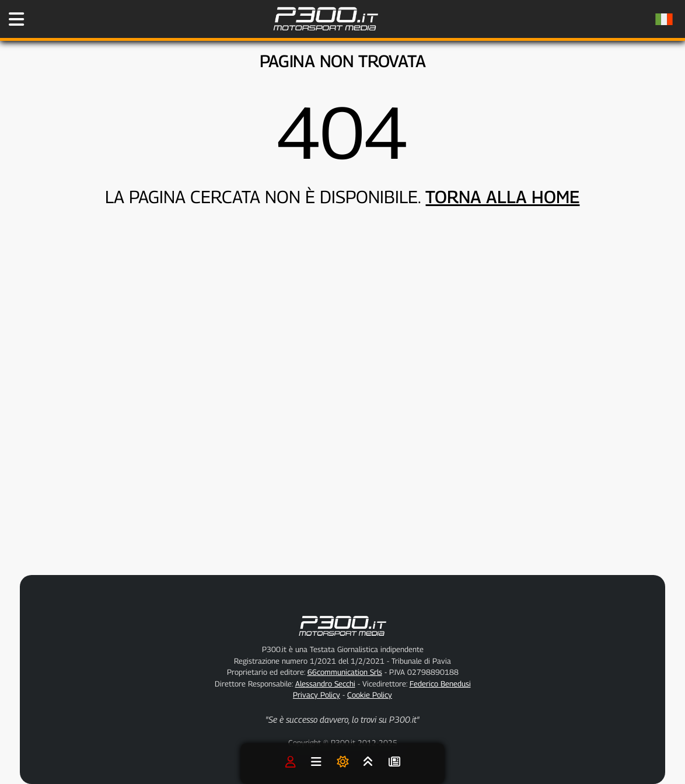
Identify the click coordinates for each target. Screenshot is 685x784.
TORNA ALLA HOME (502, 197)
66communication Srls (345, 672)
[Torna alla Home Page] (326, 36)
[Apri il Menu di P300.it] (16, 19)
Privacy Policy (317, 695)
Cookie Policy (370, 695)
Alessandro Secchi (325, 684)
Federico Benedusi (440, 684)
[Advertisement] (386, 471)
